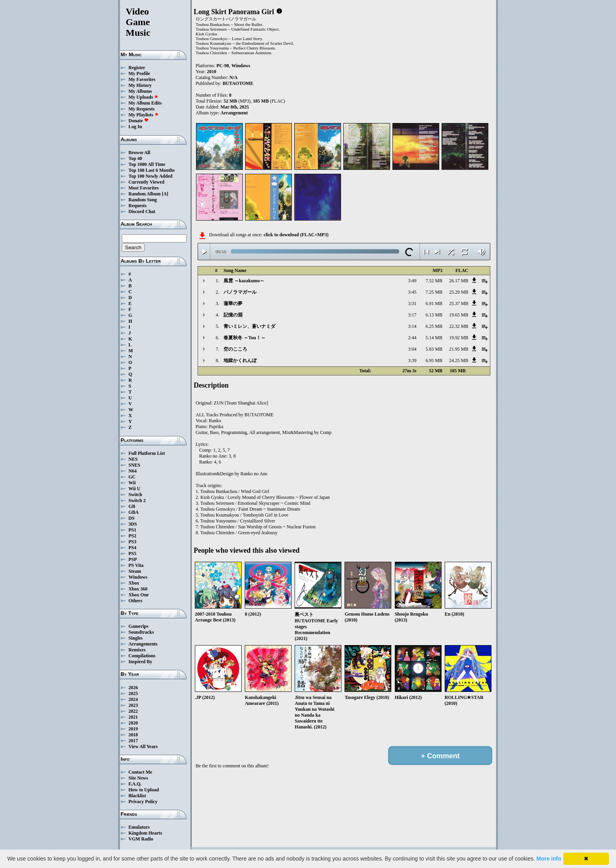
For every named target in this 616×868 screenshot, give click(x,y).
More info (549, 859)
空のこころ (235, 349)
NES (133, 459)
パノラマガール (240, 292)
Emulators (139, 827)
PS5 (132, 554)
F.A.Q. (135, 784)
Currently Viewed (146, 182)
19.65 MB (459, 315)
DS (131, 518)
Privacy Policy (143, 802)
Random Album (145, 194)
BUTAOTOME (238, 83)
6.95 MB (434, 360)
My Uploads (143, 97)
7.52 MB (434, 281)
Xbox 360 (138, 589)
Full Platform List (147, 453)
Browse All (139, 153)
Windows (138, 577)
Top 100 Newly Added (150, 176)
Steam (135, 571)
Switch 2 (137, 500)
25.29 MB (459, 292)
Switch (135, 495)
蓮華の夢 (233, 303)
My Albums (140, 91)
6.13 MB (434, 315)
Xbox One (139, 595)
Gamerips (138, 626)
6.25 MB (434, 326)
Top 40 (135, 158)
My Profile (139, 74)
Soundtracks (141, 632)
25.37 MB (459, 303)
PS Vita (136, 565)
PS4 (132, 548)
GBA (134, 512)
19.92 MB (459, 338)
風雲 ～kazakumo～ (244, 281)
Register (137, 68)
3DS (133, 524)
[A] (165, 194)
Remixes (137, 650)
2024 (133, 699)
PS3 (132, 542)
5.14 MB (434, 338)
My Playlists (144, 115)
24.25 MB (459, 360)
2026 (133, 688)
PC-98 (223, 66)
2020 (133, 723)
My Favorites (142, 79)
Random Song (143, 200)
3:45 (412, 292)
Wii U (134, 489)
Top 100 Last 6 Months (152, 170)
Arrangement (234, 113)
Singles (136, 638)
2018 (133, 735)
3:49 (412, 281)
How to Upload (144, 790)
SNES (134, 465)
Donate (138, 121)
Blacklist (137, 796)
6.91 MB (434, 303)
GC (132, 477)
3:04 (412, 349)
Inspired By (140, 662)
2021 (133, 717)
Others (135, 601)
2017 (133, 741)
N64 (133, 471)
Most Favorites (144, 188)
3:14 (412, 326)
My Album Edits (145, 103)
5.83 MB (434, 349)
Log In (135, 127)
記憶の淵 (233, 315)
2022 (133, 711)
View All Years (143, 747)
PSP (133, 559)
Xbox (134, 583)
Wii (132, 483)
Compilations (142, 656)
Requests (137, 206)
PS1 (132, 530)
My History (140, 85)
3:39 (412, 360)
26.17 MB (459, 281)
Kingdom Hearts (145, 833)
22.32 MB (459, 326)
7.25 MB (434, 292)
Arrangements (143, 644)
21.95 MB (459, 349)
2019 (133, 729)
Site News (138, 778)
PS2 (132, 536)
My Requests (141, 109)
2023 (133, 705)
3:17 (412, 315)
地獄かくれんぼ (240, 360)
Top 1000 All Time (147, 164)
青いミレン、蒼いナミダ (249, 326)
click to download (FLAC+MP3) (296, 235)
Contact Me (140, 772)
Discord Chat (142, 211)
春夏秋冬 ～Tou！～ (245, 338)
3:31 (412, 303)
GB (132, 506)
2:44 (412, 338)
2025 (133, 693)
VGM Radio (141, 839)
